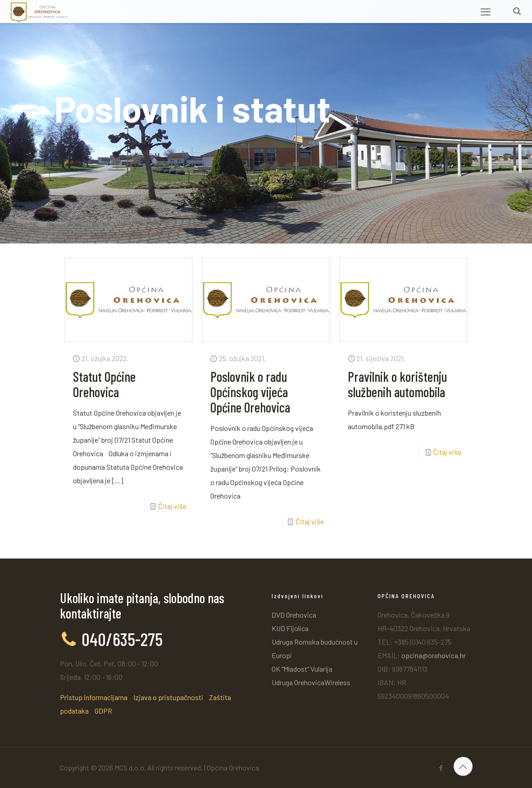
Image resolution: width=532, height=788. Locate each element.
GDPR (103, 711)
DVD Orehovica (294, 615)
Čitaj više (172, 506)
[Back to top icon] (463, 766)
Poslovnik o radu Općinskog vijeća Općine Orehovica (250, 392)
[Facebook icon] (441, 768)
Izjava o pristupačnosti (168, 697)
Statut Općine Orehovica (104, 384)
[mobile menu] (486, 11)
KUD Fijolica (290, 628)
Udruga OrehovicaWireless (311, 682)
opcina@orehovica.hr (434, 655)
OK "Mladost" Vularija (302, 669)
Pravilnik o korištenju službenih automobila (397, 384)
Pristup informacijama (94, 697)
